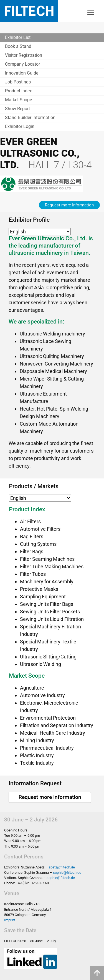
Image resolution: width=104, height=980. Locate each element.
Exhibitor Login (20, 126)
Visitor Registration (24, 55)
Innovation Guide (22, 73)
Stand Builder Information (30, 118)
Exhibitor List (18, 37)
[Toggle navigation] (91, 12)
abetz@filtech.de (62, 867)
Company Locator (22, 64)
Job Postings (18, 82)
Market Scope (18, 100)
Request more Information (69, 205)
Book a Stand (18, 46)
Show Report (17, 109)
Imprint (10, 920)
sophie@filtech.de (67, 872)
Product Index (18, 91)
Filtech (29, 11)
